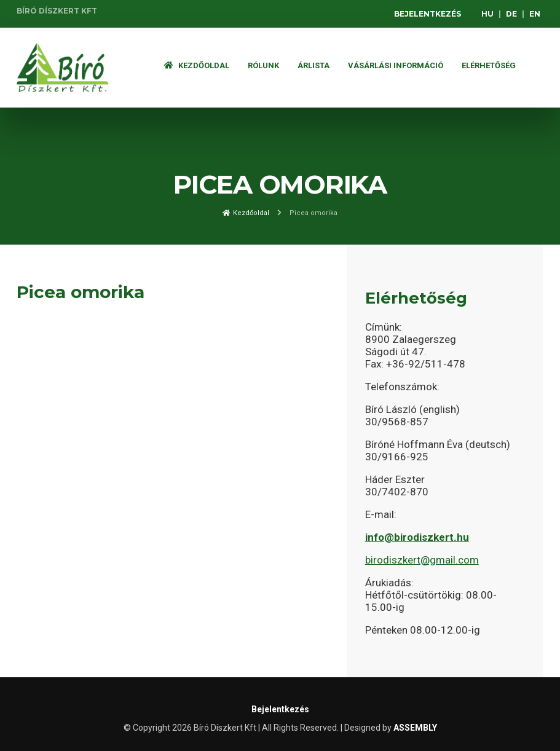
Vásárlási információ (396, 65)
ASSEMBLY (415, 728)
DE (511, 14)
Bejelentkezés (428, 14)
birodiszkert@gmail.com (422, 560)
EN (535, 14)
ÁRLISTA (314, 65)
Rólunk (263, 65)
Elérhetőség (489, 65)
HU (487, 14)
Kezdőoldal (197, 65)
